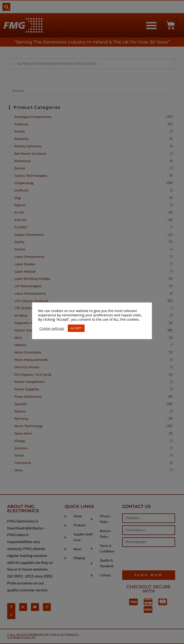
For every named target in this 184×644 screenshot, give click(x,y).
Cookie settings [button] (52, 328)
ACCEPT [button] (76, 328)
